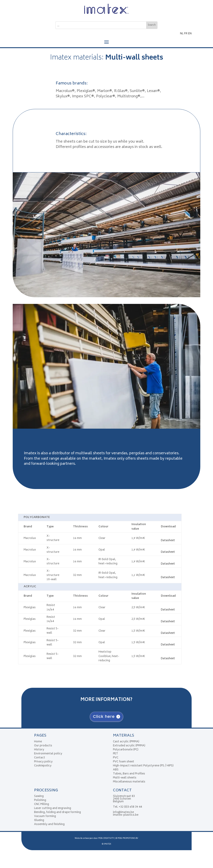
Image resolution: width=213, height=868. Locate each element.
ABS (116, 770)
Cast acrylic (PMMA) (126, 742)
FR (186, 34)
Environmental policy (48, 754)
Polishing (40, 800)
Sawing (39, 796)
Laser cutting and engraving (53, 808)
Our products (43, 746)
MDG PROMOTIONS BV (128, 838)
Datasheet (168, 538)
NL (182, 34)
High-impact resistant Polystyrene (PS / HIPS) (143, 766)
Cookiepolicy (43, 766)
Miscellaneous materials (129, 782)
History (39, 750)
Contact (40, 758)
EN (190, 34)
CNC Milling (42, 804)
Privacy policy (43, 762)
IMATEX (108, 844)
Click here (104, 716)
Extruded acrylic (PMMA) (129, 746)
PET (116, 754)
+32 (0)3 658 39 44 (130, 807)
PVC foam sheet (124, 762)
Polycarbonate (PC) (126, 750)
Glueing (39, 820)
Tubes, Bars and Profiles (129, 774)
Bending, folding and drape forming (57, 812)
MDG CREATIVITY (106, 838)
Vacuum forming (45, 816)
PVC (116, 758)
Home (38, 742)
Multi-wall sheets (125, 778)
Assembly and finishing (49, 824)
